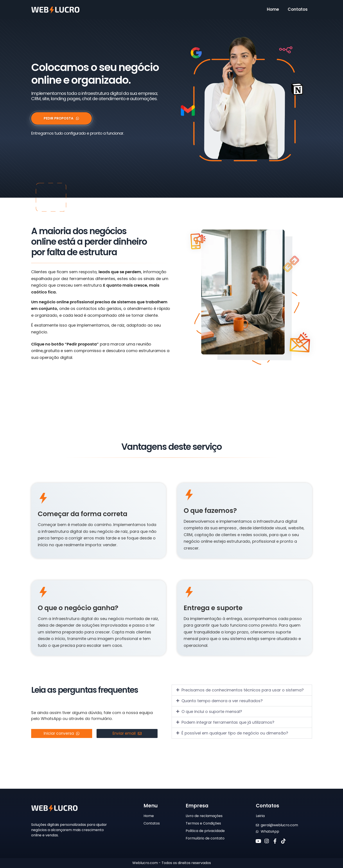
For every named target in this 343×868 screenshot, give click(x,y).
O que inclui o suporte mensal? (212, 712)
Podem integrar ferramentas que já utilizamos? (228, 722)
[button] (242, 690)
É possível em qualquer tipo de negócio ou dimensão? (235, 733)
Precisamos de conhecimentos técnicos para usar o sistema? (243, 690)
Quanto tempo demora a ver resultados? (222, 701)
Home (273, 9)
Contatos (298, 9)
